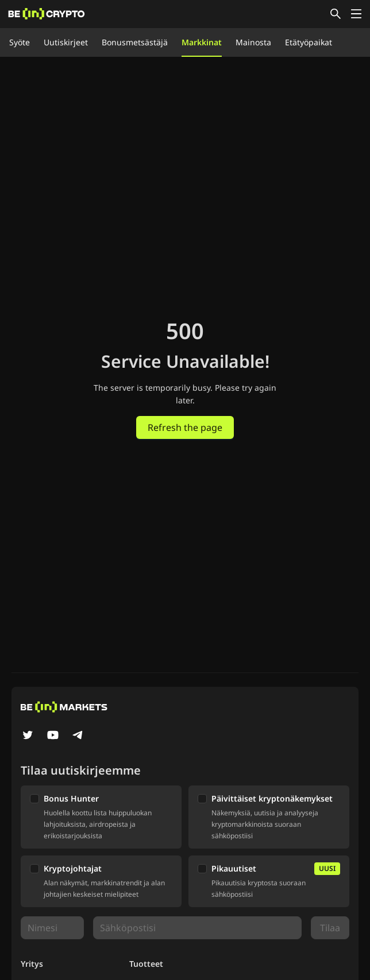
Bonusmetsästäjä (135, 42)
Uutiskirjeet (66, 42)
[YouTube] (53, 736)
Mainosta (253, 42)
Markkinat (202, 42)
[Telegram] (78, 736)
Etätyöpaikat (309, 42)
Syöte (20, 42)
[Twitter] (28, 736)
